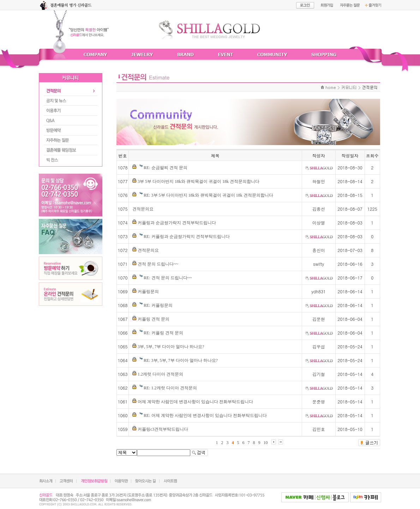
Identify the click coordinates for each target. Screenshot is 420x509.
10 (266, 443)
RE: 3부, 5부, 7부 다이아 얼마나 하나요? (181, 360)
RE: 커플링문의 (158, 305)
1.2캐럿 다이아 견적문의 (160, 374)
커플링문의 (148, 292)
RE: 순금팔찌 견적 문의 (166, 168)
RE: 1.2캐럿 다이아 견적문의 (170, 388)
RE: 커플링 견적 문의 (163, 333)
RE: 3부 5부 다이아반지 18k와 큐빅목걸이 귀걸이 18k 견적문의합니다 (208, 195)
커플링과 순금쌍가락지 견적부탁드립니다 (177, 223)
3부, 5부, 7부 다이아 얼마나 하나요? (171, 347)
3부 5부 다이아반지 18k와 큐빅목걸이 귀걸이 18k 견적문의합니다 (199, 181)
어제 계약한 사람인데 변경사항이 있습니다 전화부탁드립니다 (195, 402)
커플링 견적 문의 (154, 319)
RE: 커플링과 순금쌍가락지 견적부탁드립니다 (187, 236)
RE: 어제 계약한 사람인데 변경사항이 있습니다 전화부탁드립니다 (205, 415)
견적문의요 (143, 209)
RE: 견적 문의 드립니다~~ (168, 278)
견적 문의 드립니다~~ (158, 264)
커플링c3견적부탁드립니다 (163, 429)
